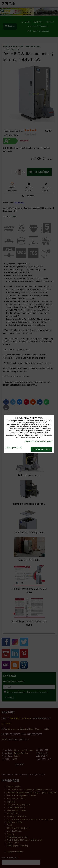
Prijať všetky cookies (41, 449)
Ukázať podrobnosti (14, 448)
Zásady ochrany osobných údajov (38, 441)
